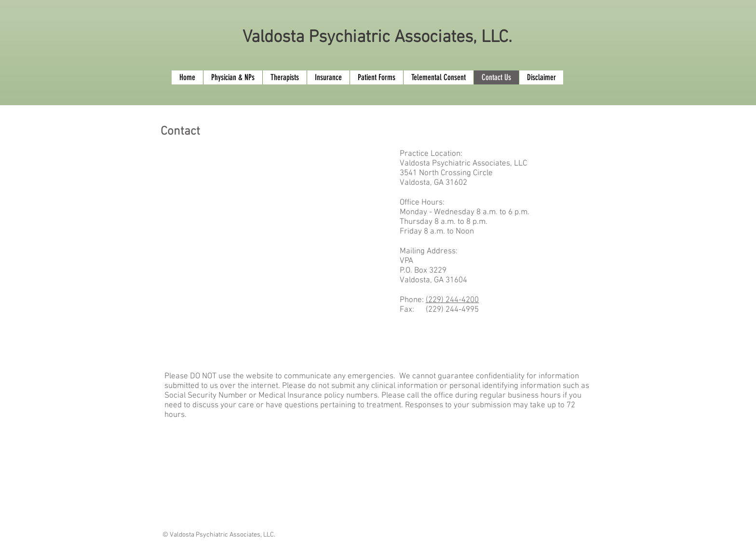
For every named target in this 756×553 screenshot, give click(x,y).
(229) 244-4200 (452, 300)
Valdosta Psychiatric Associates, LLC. (377, 38)
